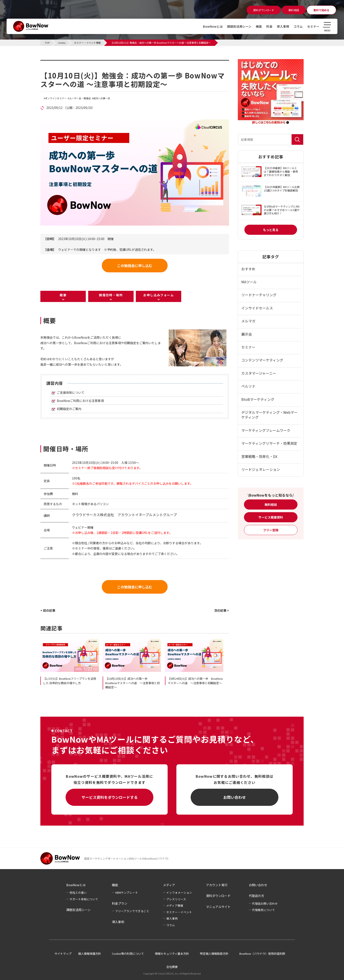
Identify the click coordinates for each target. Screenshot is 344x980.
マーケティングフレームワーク (266, 430)
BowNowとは (213, 26)
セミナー (313, 26)
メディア (169, 885)
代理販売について (263, 910)
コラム (298, 26)
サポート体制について (84, 899)
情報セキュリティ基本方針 (172, 954)
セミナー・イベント (179, 912)
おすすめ (248, 269)
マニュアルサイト (218, 907)
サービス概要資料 (271, 517)
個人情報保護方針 (90, 954)
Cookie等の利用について (128, 954)
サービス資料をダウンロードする (110, 797)
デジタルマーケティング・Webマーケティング (269, 415)
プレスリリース (176, 899)
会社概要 (172, 967)
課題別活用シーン (239, 26)
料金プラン (120, 903)
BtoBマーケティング (258, 399)
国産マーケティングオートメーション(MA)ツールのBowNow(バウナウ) (126, 858)
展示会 (247, 334)
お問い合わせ (235, 797)
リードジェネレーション (261, 469)
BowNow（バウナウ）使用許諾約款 (262, 954)
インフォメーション (179, 892)
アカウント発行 (217, 885)
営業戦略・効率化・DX (259, 456)
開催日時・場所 (111, 295)
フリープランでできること (132, 911)
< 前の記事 (48, 610)
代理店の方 (256, 896)
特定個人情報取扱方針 (214, 954)
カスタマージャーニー (259, 373)
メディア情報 (175, 905)
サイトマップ (63, 954)
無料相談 (271, 504)
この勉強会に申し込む (135, 266)
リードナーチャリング (259, 295)
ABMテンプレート (127, 892)
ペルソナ (248, 386)
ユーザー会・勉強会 (80, 98)
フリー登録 (271, 530)
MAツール (249, 282)
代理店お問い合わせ (265, 903)
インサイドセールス (257, 308)
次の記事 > (222, 610)
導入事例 (283, 26)
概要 (63, 295)
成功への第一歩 (102, 98)
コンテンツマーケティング (262, 360)
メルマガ (248, 321)
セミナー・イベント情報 (68, 63)
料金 (269, 26)
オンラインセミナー (56, 98)
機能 (259, 26)
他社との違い (78, 892)
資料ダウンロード (218, 896)
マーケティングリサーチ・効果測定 (269, 443)
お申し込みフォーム (159, 295)
